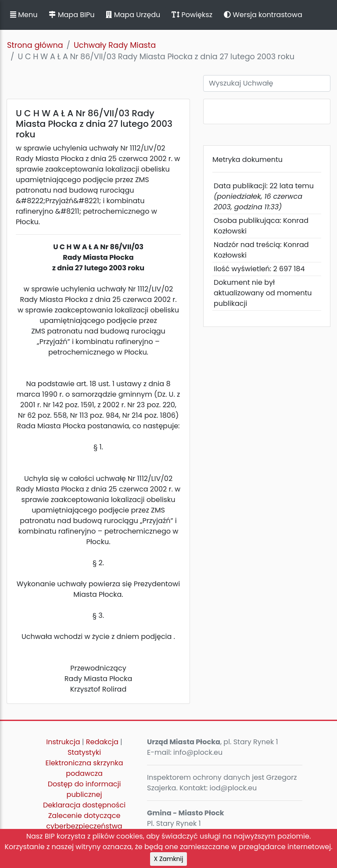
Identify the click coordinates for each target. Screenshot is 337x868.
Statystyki (84, 752)
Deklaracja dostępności (84, 805)
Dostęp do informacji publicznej (84, 789)
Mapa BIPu (72, 15)
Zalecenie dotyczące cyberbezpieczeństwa (84, 821)
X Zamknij (169, 859)
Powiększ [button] (192, 15)
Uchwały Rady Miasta (115, 45)
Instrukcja (63, 742)
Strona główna (35, 45)
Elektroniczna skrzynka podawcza (84, 768)
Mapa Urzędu (133, 15)
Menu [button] (24, 15)
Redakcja (102, 742)
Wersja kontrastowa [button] (263, 15)
